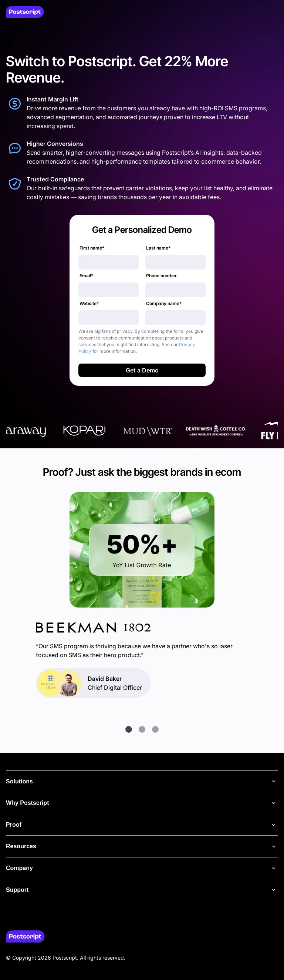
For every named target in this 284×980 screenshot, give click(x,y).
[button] (129, 729)
